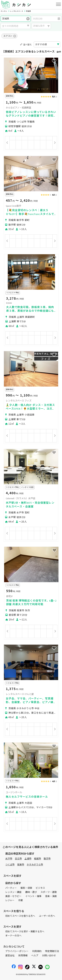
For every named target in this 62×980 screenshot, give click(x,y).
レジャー (10, 900)
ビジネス (40, 888)
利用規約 (37, 951)
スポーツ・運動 (49, 892)
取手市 (47, 859)
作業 (21, 900)
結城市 (38, 859)
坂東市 (21, 865)
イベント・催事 (33, 896)
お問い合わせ (49, 956)
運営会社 (10, 956)
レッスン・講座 (13, 892)
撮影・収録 (26, 888)
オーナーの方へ (13, 936)
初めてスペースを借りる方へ (20, 916)
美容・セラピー (13, 896)
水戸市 (9, 859)
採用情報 (23, 956)
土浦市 (28, 859)
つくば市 (10, 865)
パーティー (11, 888)
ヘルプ (35, 956)
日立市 (18, 859)
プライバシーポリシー (17, 951)
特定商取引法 (52, 951)
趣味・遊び (31, 892)
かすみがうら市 (35, 865)
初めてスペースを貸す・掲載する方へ (25, 932)
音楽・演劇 (51, 896)
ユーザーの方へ (47, 916)
